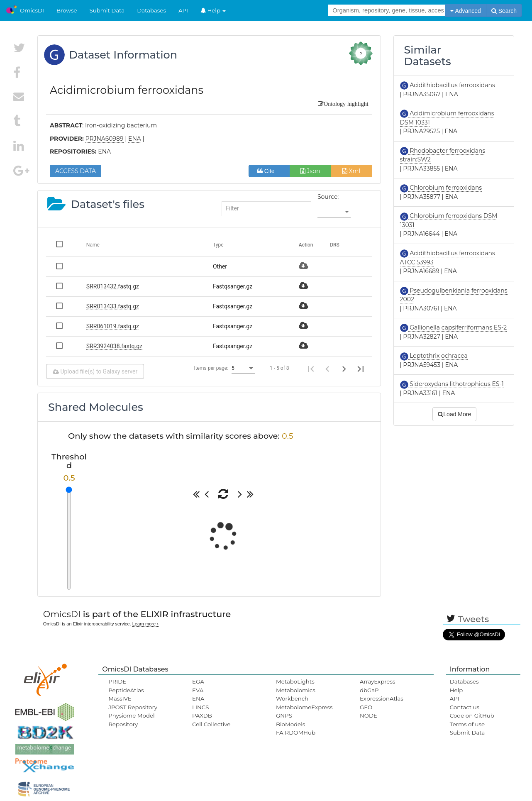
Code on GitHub (472, 716)
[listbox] (334, 212)
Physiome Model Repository (131, 720)
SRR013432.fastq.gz (113, 286)
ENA (198, 698)
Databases (151, 10)
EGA (198, 681)
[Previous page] (327, 368)
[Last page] (361, 368)
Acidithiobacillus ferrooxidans (452, 85)
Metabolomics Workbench (296, 694)
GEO (366, 707)
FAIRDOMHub (296, 733)
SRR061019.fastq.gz (113, 326)
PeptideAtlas (126, 690)
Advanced (465, 11)
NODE (368, 716)
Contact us (465, 707)
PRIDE (117, 681)
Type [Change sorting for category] (218, 245)
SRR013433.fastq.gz (113, 306)
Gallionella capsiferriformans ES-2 (458, 327)
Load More (454, 414)
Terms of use (467, 724)
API (183, 10)
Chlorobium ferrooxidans (445, 188)
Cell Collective (211, 724)
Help (213, 10)
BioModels (290, 724)
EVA (198, 690)
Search (504, 11)
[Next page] (344, 368)
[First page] (311, 368)
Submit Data (107, 10)
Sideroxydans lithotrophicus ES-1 (456, 384)
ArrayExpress (378, 681)
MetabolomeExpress (304, 707)
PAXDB (202, 716)
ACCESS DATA (76, 171)
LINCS (200, 707)
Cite (269, 171)
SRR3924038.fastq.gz (114, 346)
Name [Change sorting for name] (93, 245)
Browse (67, 10)
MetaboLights (295, 681)
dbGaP (369, 690)
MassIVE (120, 698)
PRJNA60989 (105, 139)
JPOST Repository (133, 707)
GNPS (284, 716)
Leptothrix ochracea (438, 356)
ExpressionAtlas (382, 698)
